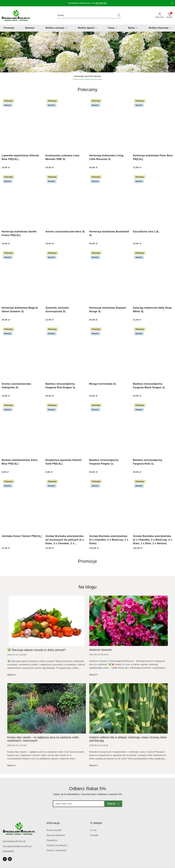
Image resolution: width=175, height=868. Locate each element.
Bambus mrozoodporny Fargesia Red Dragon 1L (61, 386)
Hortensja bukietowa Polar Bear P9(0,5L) (153, 157)
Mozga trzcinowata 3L (103, 384)
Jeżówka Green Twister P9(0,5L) (22, 536)
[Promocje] (9, 28)
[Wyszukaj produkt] (89, 15)
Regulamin (52, 840)
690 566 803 (101, 3)
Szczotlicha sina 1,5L (146, 232)
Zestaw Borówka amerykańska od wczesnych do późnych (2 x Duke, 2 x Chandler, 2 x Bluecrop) (65, 540)
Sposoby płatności (56, 835)
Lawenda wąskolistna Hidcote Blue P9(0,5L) (20, 157)
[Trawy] (112, 28)
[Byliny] (133, 28)
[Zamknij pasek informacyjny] (172, 3)
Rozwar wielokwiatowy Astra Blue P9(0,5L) (20, 462)
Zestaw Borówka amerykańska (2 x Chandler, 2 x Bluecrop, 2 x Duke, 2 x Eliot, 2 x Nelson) (152, 540)
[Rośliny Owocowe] (160, 28)
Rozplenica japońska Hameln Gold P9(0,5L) (64, 462)
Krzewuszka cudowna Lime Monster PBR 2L (62, 157)
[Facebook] (5, 859)
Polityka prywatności (57, 845)
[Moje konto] (160, 15)
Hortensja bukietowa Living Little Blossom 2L (106, 157)
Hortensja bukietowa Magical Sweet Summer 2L (20, 310)
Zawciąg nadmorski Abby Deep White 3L (152, 310)
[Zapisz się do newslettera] (79, 804)
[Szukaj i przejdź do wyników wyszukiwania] (119, 15)
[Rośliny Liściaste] (56, 28)
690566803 (8, 851)
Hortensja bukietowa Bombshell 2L (109, 233)
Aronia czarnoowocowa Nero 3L (65, 232)
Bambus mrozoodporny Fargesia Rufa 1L (148, 462)
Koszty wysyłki (54, 830)
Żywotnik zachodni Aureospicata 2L (57, 310)
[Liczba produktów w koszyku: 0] (169, 15)
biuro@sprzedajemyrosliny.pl (17, 846)
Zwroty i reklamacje (57, 850)
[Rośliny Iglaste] (87, 28)
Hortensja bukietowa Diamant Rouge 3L (108, 310)
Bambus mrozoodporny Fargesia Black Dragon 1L (149, 386)
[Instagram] (10, 859)
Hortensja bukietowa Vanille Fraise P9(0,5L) (19, 233)
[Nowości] (30, 28)
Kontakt (94, 835)
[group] (87, 52)
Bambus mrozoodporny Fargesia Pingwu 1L (104, 462)
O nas (93, 830)
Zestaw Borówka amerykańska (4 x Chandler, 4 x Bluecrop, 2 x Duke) (109, 540)
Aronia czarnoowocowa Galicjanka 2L (16, 386)
